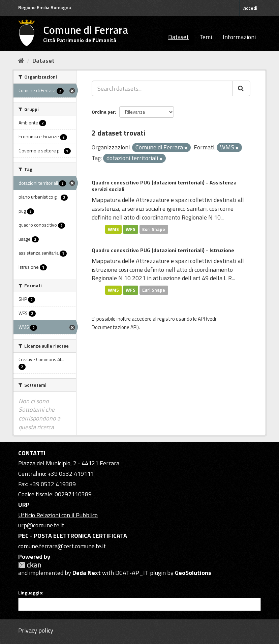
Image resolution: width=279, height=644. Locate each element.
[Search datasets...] (162, 88)
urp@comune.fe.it (41, 525)
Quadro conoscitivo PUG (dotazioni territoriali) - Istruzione (163, 250)
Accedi (250, 8)
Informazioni (239, 37)
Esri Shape (154, 229)
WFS (131, 229)
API (201, 319)
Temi (206, 37)
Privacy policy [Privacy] (36, 630)
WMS (113, 229)
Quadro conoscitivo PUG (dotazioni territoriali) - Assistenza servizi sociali (164, 186)
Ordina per (103, 112)
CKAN (30, 565)
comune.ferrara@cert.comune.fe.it (62, 546)
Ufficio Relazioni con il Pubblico (58, 515)
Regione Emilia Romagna (45, 7)
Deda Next (87, 573)
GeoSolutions (193, 573)
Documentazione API (115, 327)
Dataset (178, 37)
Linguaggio (30, 593)
